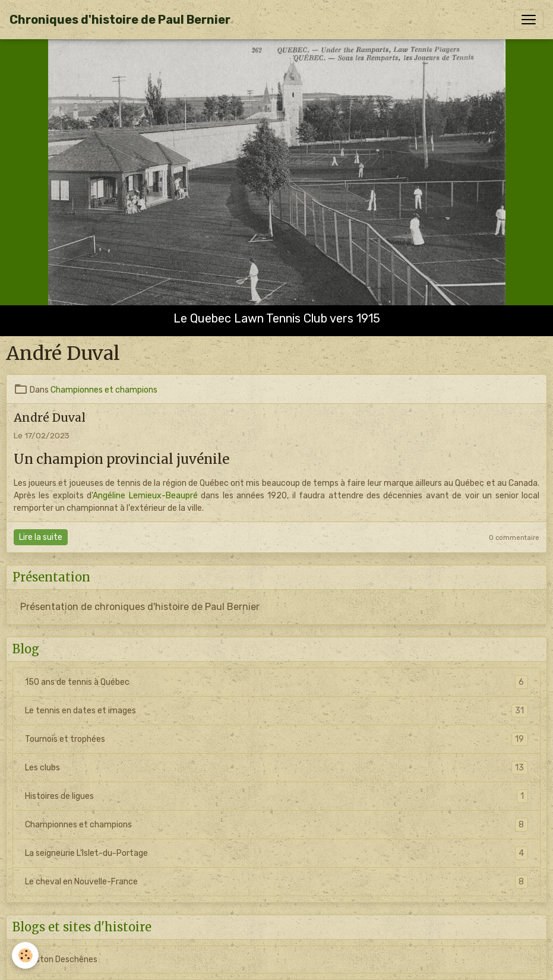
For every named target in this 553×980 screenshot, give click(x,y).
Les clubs (276, 768)
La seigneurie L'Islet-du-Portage (276, 853)
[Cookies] (25, 955)
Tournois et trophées (276, 739)
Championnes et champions (104, 390)
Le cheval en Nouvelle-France (276, 882)
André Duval (50, 418)
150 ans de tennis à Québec (276, 682)
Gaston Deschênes (61, 960)
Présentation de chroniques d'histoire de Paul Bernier (140, 607)
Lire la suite (41, 537)
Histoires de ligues (276, 796)
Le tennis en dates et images (276, 711)
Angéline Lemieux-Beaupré (145, 496)
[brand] (120, 20)
